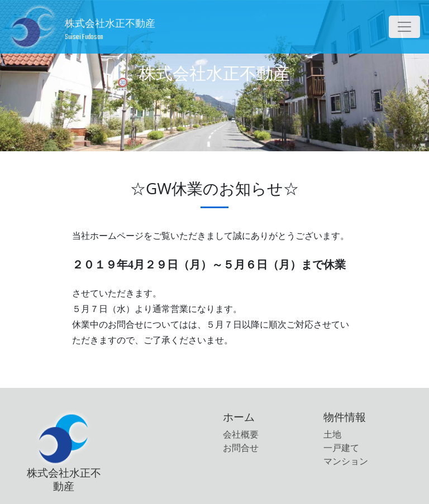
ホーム (239, 417)
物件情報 (345, 417)
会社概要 (241, 435)
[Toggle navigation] (404, 27)
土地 (332, 435)
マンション (346, 461)
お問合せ (241, 448)
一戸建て (341, 448)
